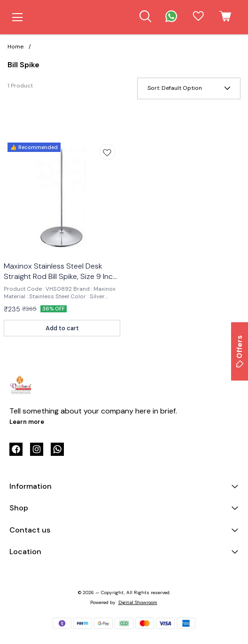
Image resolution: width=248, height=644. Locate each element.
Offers (240, 351)
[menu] (17, 17)
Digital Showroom (138, 602)
